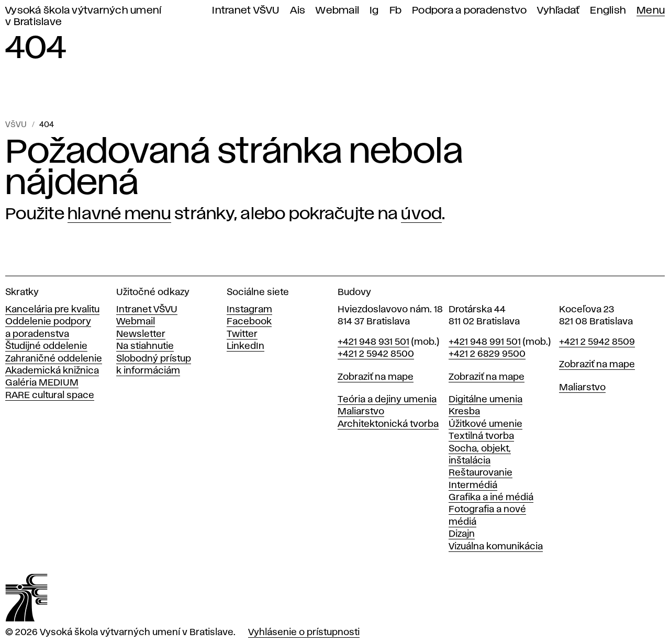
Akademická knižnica (52, 371)
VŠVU (16, 125)
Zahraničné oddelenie (54, 359)
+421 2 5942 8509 (597, 342)
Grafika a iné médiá (491, 498)
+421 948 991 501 (485, 342)
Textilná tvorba (481, 436)
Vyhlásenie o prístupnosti (304, 632)
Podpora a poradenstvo (469, 11)
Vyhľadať (558, 11)
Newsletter (141, 334)
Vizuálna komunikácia (496, 547)
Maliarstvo (361, 412)
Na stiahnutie (145, 346)
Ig (374, 11)
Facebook (249, 322)
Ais (298, 11)
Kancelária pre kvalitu (52, 310)
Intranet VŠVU (245, 11)
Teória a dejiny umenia (387, 400)
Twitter (242, 334)
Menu (651, 11)
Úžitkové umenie (485, 424)
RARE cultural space (50, 396)
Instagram (249, 310)
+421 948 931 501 (373, 342)
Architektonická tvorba (388, 424)
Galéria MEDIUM (42, 383)
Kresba (464, 412)
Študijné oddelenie (46, 346)
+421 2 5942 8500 (376, 354)
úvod (421, 214)
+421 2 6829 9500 (487, 354)
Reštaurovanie (481, 473)
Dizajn (462, 534)
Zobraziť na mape (376, 377)
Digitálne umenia (485, 400)
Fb (396, 11)
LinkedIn (245, 346)
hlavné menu (119, 214)
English (608, 11)
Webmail (337, 11)
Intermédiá (473, 485)
